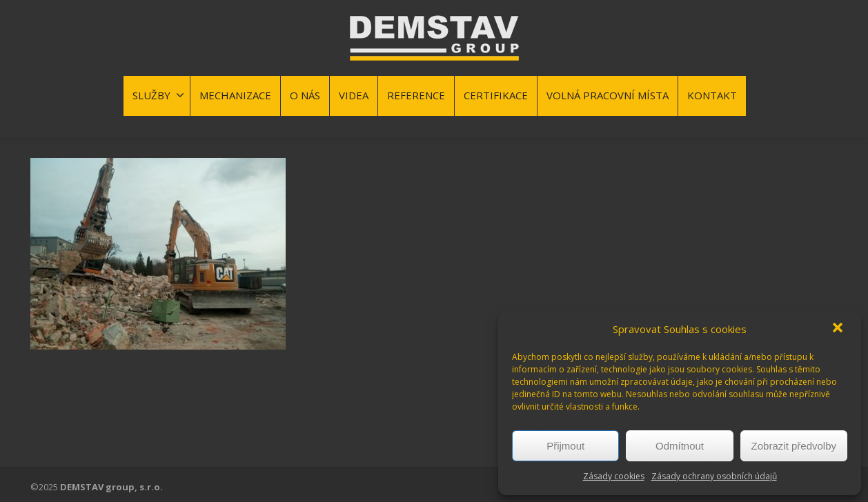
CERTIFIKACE (496, 95)
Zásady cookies (614, 476)
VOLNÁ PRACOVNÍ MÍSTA (608, 95)
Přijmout (565, 446)
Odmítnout (680, 446)
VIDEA (354, 95)
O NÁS (305, 95)
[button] (839, 329)
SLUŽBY (158, 95)
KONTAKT (712, 95)
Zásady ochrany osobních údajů (714, 476)
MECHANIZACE (235, 95)
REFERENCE (416, 95)
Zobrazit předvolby (794, 446)
